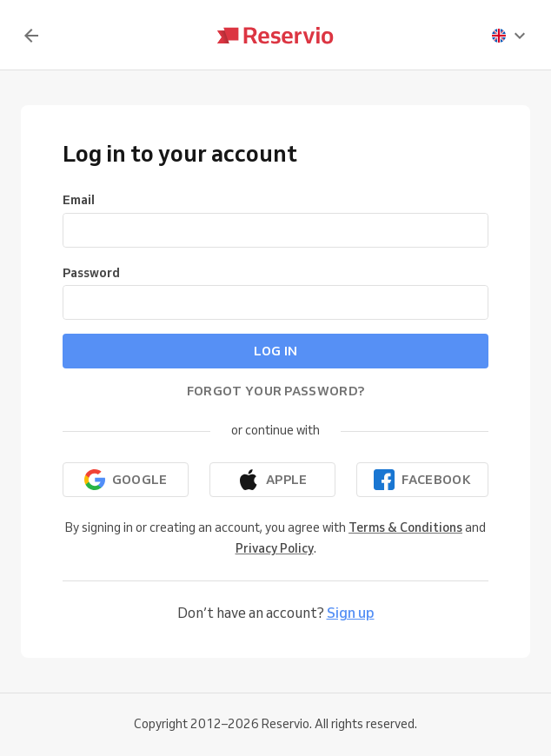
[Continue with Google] (126, 480)
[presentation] (509, 36)
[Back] (31, 36)
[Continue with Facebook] (422, 480)
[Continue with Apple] (272, 480)
